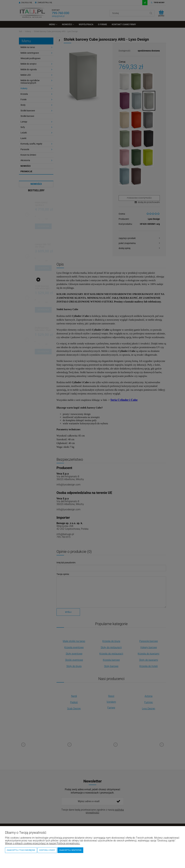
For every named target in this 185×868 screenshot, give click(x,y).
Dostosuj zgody (47, 850)
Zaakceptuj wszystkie (70, 850)
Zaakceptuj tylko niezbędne (21, 850)
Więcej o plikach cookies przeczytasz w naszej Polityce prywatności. (43, 843)
